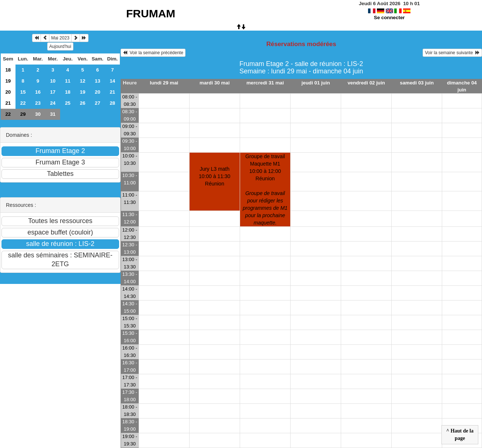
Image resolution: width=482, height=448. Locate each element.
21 (112, 92)
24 (53, 103)
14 (112, 81)
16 (38, 92)
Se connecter (389, 18)
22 (23, 103)
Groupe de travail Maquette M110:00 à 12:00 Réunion (265, 190)
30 (38, 114)
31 (53, 114)
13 (98, 81)
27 (98, 103)
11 (68, 81)
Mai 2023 (60, 38)
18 (8, 70)
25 (68, 103)
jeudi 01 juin (316, 83)
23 (38, 103)
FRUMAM (151, 13)
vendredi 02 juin (366, 83)
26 (83, 103)
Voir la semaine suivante (452, 53)
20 (8, 92)
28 (112, 103)
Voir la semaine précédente (153, 53)
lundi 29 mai (164, 83)
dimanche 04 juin (462, 86)
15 (23, 92)
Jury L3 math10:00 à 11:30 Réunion (215, 176)
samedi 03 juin (417, 83)
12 (83, 81)
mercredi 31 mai (265, 83)
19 (8, 81)
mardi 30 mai (215, 83)
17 (53, 92)
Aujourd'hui (60, 46)
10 (53, 81)
